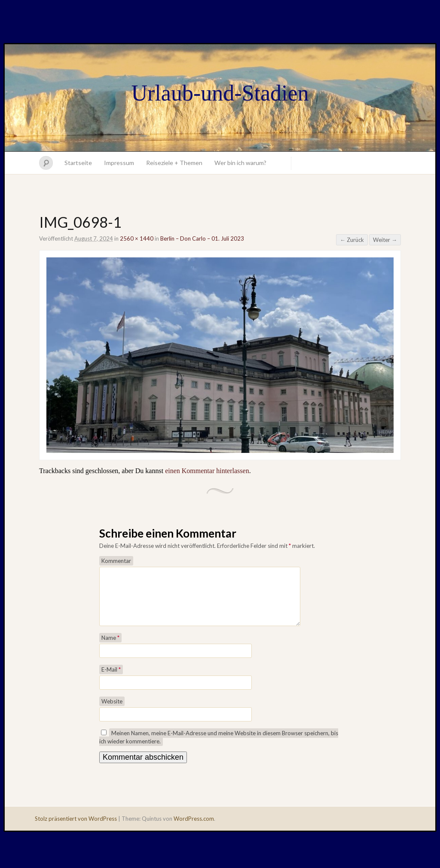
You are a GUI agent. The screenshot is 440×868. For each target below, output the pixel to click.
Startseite (78, 163)
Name (110, 648)
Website (112, 712)
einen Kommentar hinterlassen (207, 471)
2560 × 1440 (137, 238)
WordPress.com (194, 829)
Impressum (119, 163)
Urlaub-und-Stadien (220, 93)
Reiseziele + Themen (174, 163)
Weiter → (385, 240)
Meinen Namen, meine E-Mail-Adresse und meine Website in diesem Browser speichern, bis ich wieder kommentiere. (219, 747)
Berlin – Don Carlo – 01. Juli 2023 (202, 238)
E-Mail (111, 680)
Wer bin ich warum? (240, 163)
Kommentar (116, 561)
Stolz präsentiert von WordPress (76, 829)
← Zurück (352, 240)
